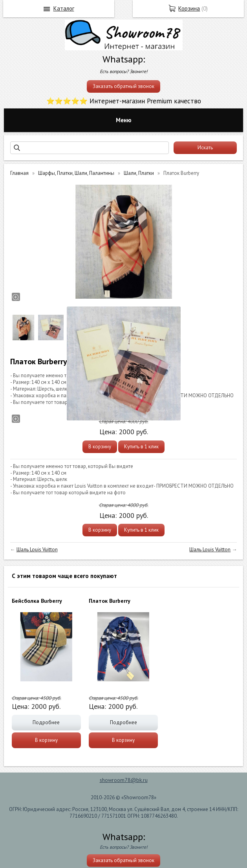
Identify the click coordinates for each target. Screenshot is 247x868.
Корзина (189, 8)
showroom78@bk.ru (124, 780)
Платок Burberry (110, 601)
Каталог (64, 8)
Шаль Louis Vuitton (37, 550)
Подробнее (46, 722)
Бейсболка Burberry (37, 601)
